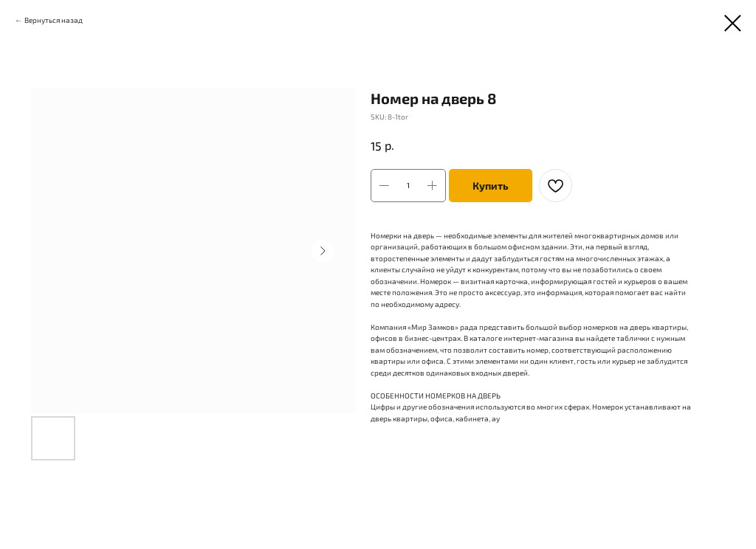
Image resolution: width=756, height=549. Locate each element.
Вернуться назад (54, 20)
